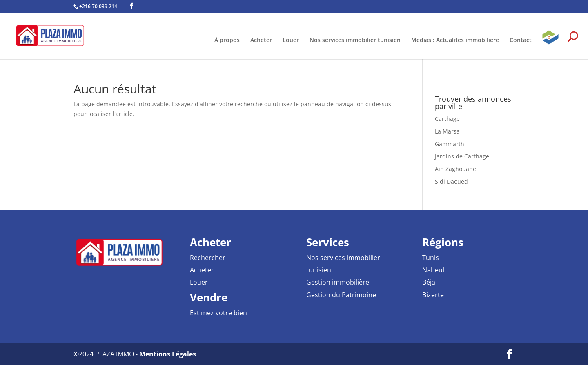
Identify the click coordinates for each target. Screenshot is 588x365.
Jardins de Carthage (462, 156)
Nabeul (433, 270)
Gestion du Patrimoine (341, 295)
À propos (227, 40)
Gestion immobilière (338, 282)
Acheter (261, 40)
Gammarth (450, 144)
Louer (291, 40)
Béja (429, 282)
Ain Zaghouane (455, 169)
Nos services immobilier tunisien (355, 40)
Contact (521, 40)
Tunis (431, 258)
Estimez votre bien (218, 313)
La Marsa (447, 131)
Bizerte (433, 295)
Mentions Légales (168, 354)
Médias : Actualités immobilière (455, 40)
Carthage (447, 119)
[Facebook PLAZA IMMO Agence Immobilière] (131, 6)
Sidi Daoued (451, 181)
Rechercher (208, 258)
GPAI (550, 44)
